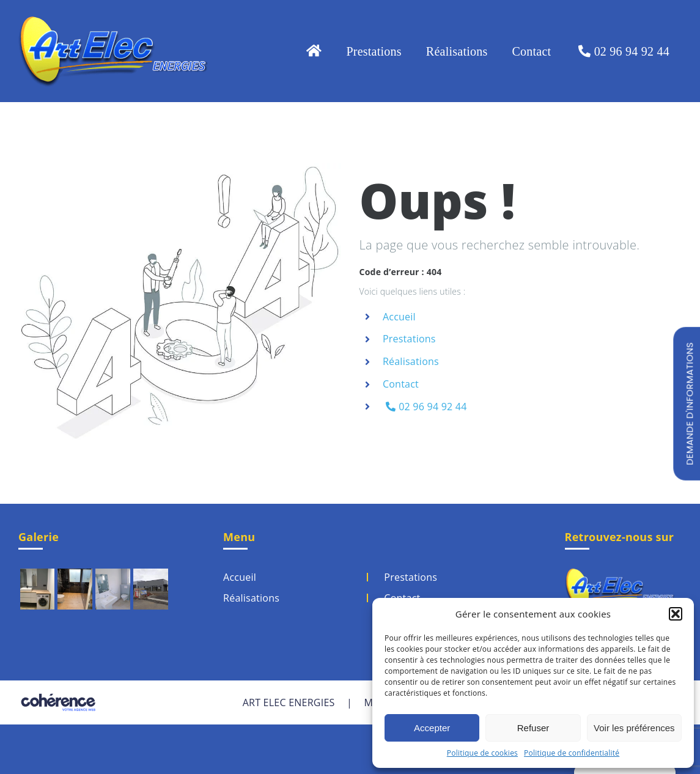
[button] (676, 614)
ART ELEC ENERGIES (289, 702)
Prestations (409, 339)
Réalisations (411, 361)
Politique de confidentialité (572, 753)
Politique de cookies (482, 753)
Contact (401, 384)
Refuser (533, 728)
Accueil (399, 317)
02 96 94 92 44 (426, 407)
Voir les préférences (634, 728)
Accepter (432, 728)
